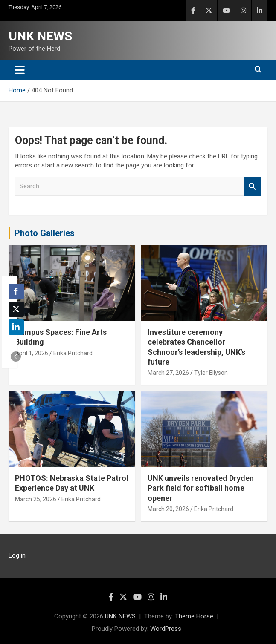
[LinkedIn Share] (16, 327)
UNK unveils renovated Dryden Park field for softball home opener (201, 488)
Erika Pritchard (73, 353)
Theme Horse (194, 616)
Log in (17, 555)
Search (253, 186)
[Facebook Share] (16, 291)
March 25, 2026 (36, 499)
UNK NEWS (40, 36)
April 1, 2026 (32, 353)
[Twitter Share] (16, 309)
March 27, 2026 (168, 373)
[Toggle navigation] (20, 70)
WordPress (166, 629)
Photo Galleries (45, 233)
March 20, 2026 (168, 509)
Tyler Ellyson (211, 373)
